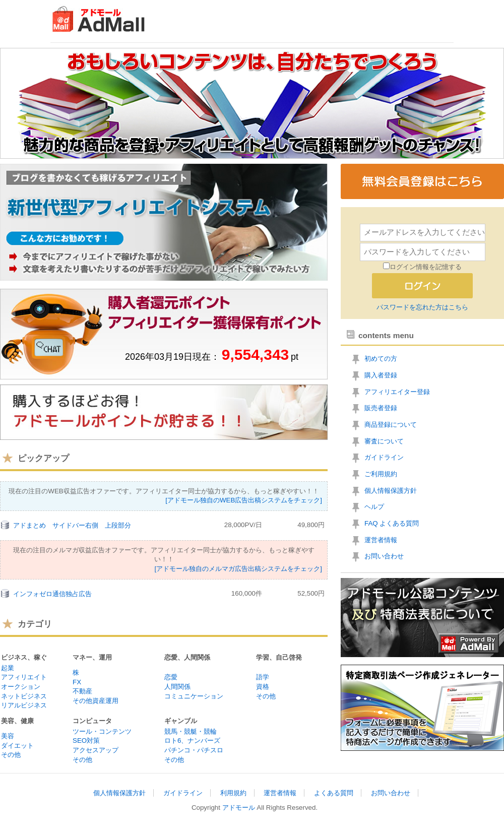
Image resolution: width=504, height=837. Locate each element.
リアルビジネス (24, 705)
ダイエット (17, 746)
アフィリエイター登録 (397, 392)
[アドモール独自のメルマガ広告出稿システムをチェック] (238, 569)
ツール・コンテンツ (102, 731)
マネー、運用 (92, 657)
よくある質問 (334, 793)
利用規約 (233, 793)
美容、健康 (17, 721)
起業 (8, 668)
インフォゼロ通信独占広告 (52, 594)
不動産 (82, 691)
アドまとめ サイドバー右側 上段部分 (72, 525)
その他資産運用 (96, 701)
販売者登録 (381, 408)
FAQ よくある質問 (392, 523)
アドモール (239, 808)
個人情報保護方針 (391, 491)
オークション (21, 687)
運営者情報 (381, 540)
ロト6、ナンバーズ (192, 741)
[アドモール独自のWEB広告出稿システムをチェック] (244, 500)
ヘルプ (374, 507)
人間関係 (177, 687)
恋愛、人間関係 (187, 657)
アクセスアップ (96, 750)
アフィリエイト (24, 677)
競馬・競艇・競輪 (191, 731)
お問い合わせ (384, 556)
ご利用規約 (381, 474)
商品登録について (391, 425)
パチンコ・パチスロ (194, 750)
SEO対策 (86, 741)
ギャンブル (181, 721)
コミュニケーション (194, 696)
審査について (384, 441)
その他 (266, 696)
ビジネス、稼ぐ (24, 657)
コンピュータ (92, 721)
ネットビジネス (24, 696)
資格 (263, 687)
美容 (8, 736)
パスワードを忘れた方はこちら (422, 307)
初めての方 (381, 359)
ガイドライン (384, 457)
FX (77, 682)
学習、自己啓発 (279, 657)
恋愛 (171, 677)
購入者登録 (381, 375)
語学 (263, 677)
